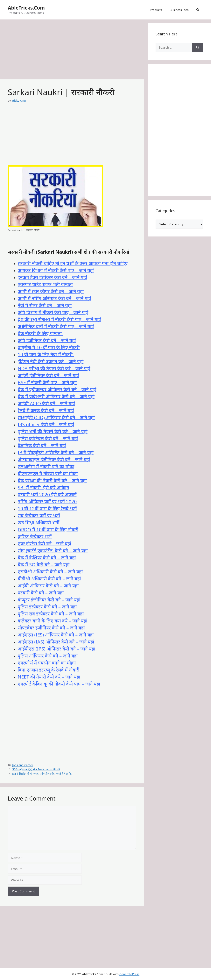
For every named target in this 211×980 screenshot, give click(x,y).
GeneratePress (129, 974)
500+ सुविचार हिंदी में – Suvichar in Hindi (36, 769)
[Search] (198, 47)
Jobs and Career (23, 765)
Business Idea (179, 10)
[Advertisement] (72, 51)
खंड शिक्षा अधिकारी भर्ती (39, 523)
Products (156, 10)
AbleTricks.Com (26, 8)
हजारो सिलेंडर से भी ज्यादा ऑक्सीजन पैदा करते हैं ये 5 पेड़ (42, 774)
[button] (198, 10)
